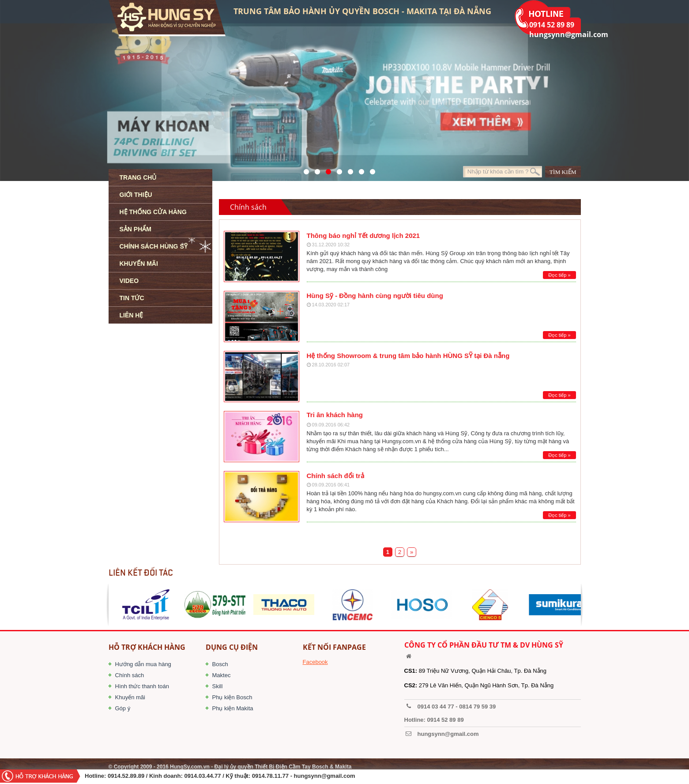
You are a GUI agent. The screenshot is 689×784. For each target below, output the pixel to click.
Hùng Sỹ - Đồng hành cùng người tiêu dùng (375, 296)
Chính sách (130, 675)
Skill (218, 686)
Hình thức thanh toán (142, 686)
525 (326, 170)
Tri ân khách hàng (335, 415)
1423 (359, 170)
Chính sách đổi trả (335, 476)
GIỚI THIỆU (136, 195)
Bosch (220, 664)
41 (315, 170)
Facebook (315, 662)
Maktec (222, 675)
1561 (370, 170)
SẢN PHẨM (136, 229)
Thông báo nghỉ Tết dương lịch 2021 (363, 236)
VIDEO (129, 281)
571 (304, 170)
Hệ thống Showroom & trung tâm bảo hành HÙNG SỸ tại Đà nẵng (408, 356)
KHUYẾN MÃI (139, 264)
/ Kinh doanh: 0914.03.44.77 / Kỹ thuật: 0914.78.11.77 (217, 776)
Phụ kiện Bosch (232, 697)
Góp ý (123, 708)
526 (337, 170)
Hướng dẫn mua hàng (143, 664)
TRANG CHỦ (138, 177)
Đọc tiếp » (559, 275)
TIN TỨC (132, 298)
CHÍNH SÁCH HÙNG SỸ (154, 246)
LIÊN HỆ (132, 315)
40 (348, 170)
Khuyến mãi (130, 697)
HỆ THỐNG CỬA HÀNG (153, 212)
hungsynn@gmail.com (325, 776)
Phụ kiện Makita (233, 708)
